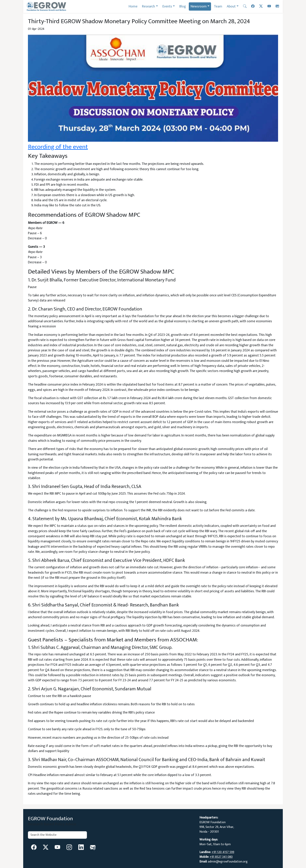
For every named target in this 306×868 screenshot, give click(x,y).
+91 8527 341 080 (221, 857)
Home (133, 6)
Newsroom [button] (199, 6)
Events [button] (167, 6)
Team (218, 6)
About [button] (231, 6)
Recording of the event (58, 147)
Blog (183, 6)
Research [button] (148, 6)
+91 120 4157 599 (223, 852)
